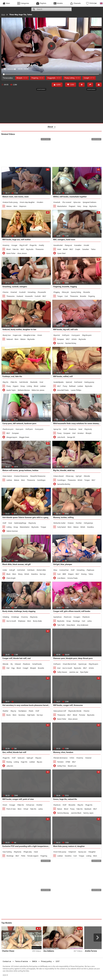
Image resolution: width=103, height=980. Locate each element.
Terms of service (22, 961)
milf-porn (66, 335)
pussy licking (76, 292)
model (87, 245)
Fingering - (37, 78)
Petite (23, 856)
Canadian (86, 249)
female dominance (61, 758)
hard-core (68, 617)
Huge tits (24, 762)
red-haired (79, 382)
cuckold (23, 292)
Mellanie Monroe (24, 390)
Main (3, 15)
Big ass (39, 762)
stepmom (73, 852)
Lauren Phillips (76, 390)
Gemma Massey (63, 813)
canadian (78, 245)
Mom (15, 206)
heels (31, 711)
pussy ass (83, 852)
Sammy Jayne (88, 813)
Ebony (20, 574)
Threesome (39, 249)
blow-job (66, 292)
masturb (57, 202)
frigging (57, 292)
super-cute (17, 335)
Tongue (60, 296)
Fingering (91, 296)
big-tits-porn (87, 335)
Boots (9, 715)
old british (21, 570)
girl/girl (79, 476)
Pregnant (72, 206)
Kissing (84, 574)
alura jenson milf (60, 711)
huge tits (34, 245)
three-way (70, 476)
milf (66, 429)
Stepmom (23, 206)
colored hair (64, 570)
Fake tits (16, 249)
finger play (28, 852)
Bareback (88, 809)
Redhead (72, 386)
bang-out (69, 245)
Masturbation (62, 206)
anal (81, 429)
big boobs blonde (75, 711)
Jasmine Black (76, 813)
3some (6, 292)
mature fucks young (10, 202)
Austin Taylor (11, 390)
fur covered (67, 202)
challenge (15, 617)
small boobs (37, 664)
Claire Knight (11, 578)
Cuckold (37, 296)
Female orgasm (33, 856)
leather (6, 711)
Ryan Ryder (84, 672)
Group (85, 206)
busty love (7, 335)
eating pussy (90, 382)
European (61, 339)
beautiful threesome (38, 476)
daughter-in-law (30, 335)
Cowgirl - (89, 78)
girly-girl (30, 758)
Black (8, 574)
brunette (87, 292)
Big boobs (93, 206)
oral (42, 382)
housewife (42, 292)
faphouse (91, 570)
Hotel (59, 249)
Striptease (22, 621)
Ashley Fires (62, 766)
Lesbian (43, 386)
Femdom (60, 762)
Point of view (11, 809)
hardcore (73, 429)
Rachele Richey (71, 343)
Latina (89, 621)
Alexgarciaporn (12, 437)
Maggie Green (24, 437)
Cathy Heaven (62, 672)
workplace (23, 711)
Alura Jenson (22, 253)
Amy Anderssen (83, 625)
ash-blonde (24, 382)
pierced (69, 382)
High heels (31, 715)
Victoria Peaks (72, 578)
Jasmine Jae (74, 672)
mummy (6, 245)
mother (40, 805)
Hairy (79, 206)
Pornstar (82, 715)
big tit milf (24, 245)
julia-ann (21, 758)
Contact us (7, 961)
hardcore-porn (8, 429)
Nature (60, 809)
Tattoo (93, 249)
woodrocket (58, 245)
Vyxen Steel (61, 253)
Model (65, 249)
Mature (9, 206)
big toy (14, 711)
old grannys (89, 523)
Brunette (83, 296)
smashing (32, 292)
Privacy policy (46, 961)
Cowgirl (25, 668)
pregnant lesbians (90, 202)
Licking (29, 386)
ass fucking (7, 852)
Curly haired (61, 527)
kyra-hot (57, 335)
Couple (78, 249)
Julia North (61, 437)
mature (71, 523)
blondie (87, 476)
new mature (8, 476)
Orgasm (16, 386)
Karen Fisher (11, 253)
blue (56, 570)
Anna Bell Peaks (63, 390)
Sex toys (43, 574)
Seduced (10, 339)
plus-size (77, 202)
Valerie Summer (12, 531)
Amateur (81, 433)
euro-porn (20, 429)
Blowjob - (22, 78)
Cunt (66, 296)
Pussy (9, 386)
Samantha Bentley (64, 484)
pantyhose (58, 617)
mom (40, 335)
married (14, 292)
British (80, 480)
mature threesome (21, 476)
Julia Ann (10, 766)
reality (42, 245)
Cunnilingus (41, 480)
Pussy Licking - (72, 78)
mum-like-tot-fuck (70, 664)
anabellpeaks (59, 382)
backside (34, 382)
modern (40, 202)
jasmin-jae (83, 664)
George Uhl (71, 437)
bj (12, 664)
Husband (20, 296)
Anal (74, 433)
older (5, 570)
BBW (64, 574)
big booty (88, 429)
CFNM (68, 762)
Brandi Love (72, 766)
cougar (15, 245)
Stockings (76, 621)
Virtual (26, 809)
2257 (58, 961)
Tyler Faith (61, 625)
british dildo (42, 570)
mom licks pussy (60, 852)
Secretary (22, 715)
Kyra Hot (60, 343)
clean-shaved (59, 476)
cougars (77, 617)
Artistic (74, 339)
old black (31, 570)
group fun (58, 429)
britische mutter (60, 523)
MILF (22, 249)
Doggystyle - (54, 78)
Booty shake (37, 621)
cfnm (72, 758)
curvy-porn (76, 335)
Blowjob (89, 433)
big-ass (39, 758)
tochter (79, 523)
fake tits (14, 382)
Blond (9, 249)
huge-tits (7, 758)
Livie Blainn (61, 578)
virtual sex (31, 805)
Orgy (13, 668)
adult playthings (21, 523)
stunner (89, 758)
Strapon (71, 574)
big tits (6, 382)
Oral (8, 668)
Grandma (90, 527)
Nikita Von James (38, 390)
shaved (18, 664)
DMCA (35, 961)
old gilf (12, 570)
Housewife (29, 296)
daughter (92, 852)
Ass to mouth (11, 621)
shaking (6, 617)
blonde (6, 664)
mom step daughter (28, 202)
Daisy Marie (71, 625)
